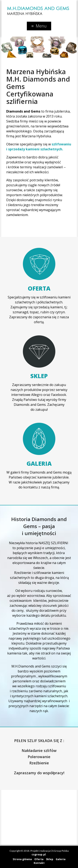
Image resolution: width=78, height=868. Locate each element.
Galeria (39, 463)
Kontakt (39, 863)
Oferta (39, 288)
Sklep (39, 376)
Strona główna (22, 859)
